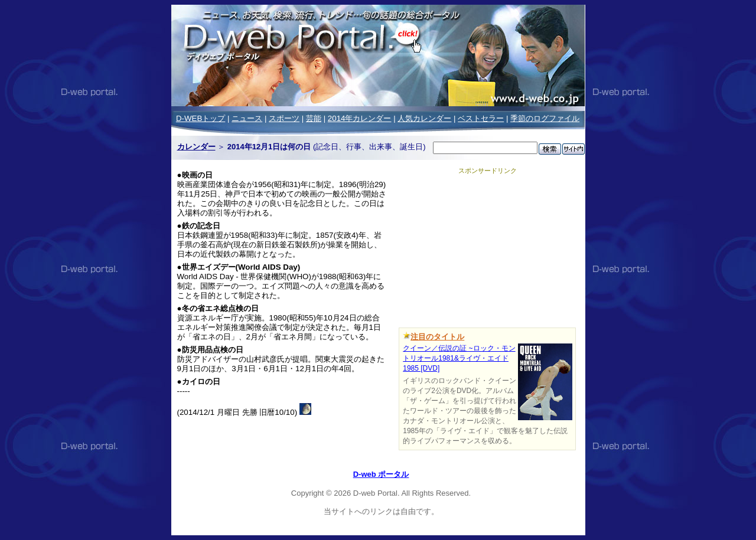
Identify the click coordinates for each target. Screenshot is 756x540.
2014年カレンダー (360, 118)
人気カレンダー (424, 118)
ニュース (247, 118)
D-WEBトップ (201, 118)
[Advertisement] (487, 249)
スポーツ (284, 118)
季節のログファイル (545, 118)
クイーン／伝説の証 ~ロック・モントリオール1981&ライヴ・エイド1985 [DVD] (459, 358)
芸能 (314, 118)
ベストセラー (481, 118)
